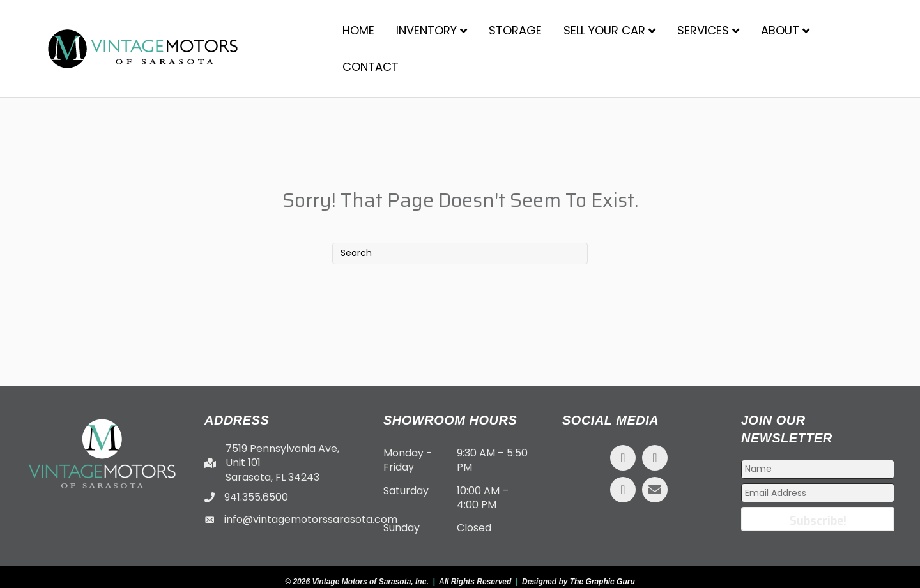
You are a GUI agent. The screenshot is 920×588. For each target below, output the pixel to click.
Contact (371, 67)
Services (703, 30)
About (780, 30)
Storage (515, 30)
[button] (623, 458)
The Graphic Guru (602, 582)
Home (358, 30)
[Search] (460, 253)
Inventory (426, 30)
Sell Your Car (604, 30)
